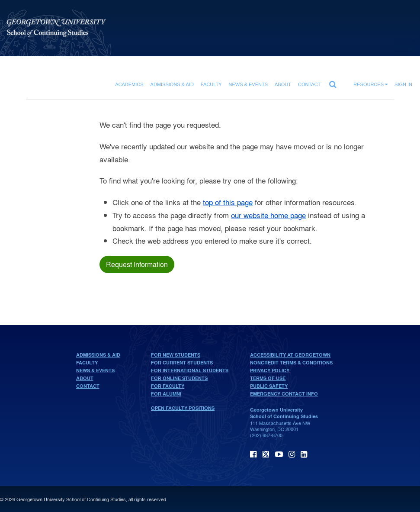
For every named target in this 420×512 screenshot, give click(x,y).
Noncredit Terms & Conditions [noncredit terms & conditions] (291, 363)
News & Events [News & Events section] (248, 84)
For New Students (176, 355)
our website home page (268, 215)
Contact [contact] (309, 84)
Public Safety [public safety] (269, 386)
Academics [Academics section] (129, 84)
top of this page (228, 202)
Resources (370, 84)
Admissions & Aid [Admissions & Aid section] (172, 84)
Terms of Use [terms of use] (268, 378)
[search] (333, 82)
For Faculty (168, 386)
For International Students (190, 370)
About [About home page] (85, 378)
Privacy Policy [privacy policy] (270, 370)
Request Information (137, 264)
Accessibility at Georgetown (290, 355)
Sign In (403, 84)
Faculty (87, 363)
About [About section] (283, 84)
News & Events (95, 370)
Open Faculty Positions (183, 408)
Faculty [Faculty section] (211, 84)
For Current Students (182, 363)
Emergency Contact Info (284, 394)
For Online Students (179, 378)
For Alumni (166, 394)
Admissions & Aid (98, 355)
